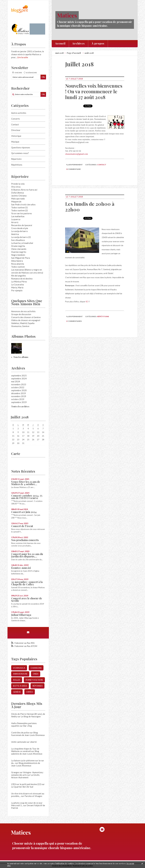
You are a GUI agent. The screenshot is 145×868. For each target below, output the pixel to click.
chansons (36, 668)
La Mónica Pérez (19, 282)
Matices (67, 15)
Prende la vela (18, 184)
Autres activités (19, 113)
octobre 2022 (18, 387)
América (15, 234)
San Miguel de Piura (21, 258)
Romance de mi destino (22, 279)
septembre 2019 (19, 402)
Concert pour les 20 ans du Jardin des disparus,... (27, 555)
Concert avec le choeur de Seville (27, 600)
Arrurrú (15, 222)
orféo (30, 692)
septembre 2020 (19, 390)
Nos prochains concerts (25, 540)
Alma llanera (17, 261)
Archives (78, 43)
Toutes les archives (20, 406)
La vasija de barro (19, 231)
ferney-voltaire (34, 680)
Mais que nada (18, 199)
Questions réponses (21, 147)
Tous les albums (21, 357)
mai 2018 (59, 53)
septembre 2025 (19, 376)
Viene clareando (19, 249)
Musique (15, 142)
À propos (98, 43)
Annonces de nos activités (23, 311)
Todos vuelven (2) (19, 210)
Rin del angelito (19, 276)
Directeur (16, 130)
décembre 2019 (18, 393)
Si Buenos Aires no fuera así (24, 190)
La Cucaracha (17, 284)
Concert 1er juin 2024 (24, 512)
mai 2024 (16, 381)
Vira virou (16, 187)
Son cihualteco (18, 240)
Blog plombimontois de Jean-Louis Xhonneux (26, 764)
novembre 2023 (19, 384)
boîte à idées (20, 686)
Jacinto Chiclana (19, 196)
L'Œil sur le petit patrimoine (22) (26, 784)
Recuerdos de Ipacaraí (22, 225)
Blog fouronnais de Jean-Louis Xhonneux (28, 734)
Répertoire (16, 159)
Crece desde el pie (20, 228)
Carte (16, 454)
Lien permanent (74, 165)
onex (36, 674)
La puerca (16, 219)
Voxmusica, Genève (20, 326)
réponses (38, 686)
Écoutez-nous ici (21, 568)
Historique (16, 136)
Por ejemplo (17, 290)
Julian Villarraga (21, 615)
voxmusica (19, 668)
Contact (15, 124)
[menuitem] (60, 44)
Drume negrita (18, 246)
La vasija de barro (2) (21, 237)
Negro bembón (18, 255)
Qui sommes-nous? (20, 153)
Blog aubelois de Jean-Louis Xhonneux (27, 752)
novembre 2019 (19, 396)
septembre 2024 (19, 378)
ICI (87, 302)
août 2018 (89, 53)
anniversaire (20, 674)
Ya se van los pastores (22, 213)
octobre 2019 (18, 399)
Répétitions (17, 165)
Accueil (60, 43)
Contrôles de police (20, 733)
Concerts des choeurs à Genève (26, 317)
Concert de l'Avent (22, 526)
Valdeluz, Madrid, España (23, 323)
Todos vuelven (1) (19, 207)
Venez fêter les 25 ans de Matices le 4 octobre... (26, 483)
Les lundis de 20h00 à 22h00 (90, 207)
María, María (17, 287)
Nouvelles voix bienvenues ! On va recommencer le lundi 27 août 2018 (94, 91)
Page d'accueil (74, 53)
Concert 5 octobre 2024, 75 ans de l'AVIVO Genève (27, 497)
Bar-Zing (28, 726)
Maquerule (16, 202)
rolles (17, 680)
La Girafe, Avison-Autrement (25, 776)
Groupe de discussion (21, 314)
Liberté (33, 742)
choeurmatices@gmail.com (76, 154)
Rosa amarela (18, 264)
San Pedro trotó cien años (23, 204)
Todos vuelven (18, 267)
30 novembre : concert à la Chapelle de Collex (27, 583)
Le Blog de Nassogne (31, 716)
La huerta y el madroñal (22, 243)
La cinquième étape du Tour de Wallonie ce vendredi (25, 750)
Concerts (16, 119)
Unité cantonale (19, 742)
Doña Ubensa (17, 193)
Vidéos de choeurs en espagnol (26, 320)
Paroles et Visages (33, 796)
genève (17, 692)
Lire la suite (23, 57)
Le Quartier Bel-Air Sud (22, 787)
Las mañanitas (18, 216)
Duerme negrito (19, 252)
